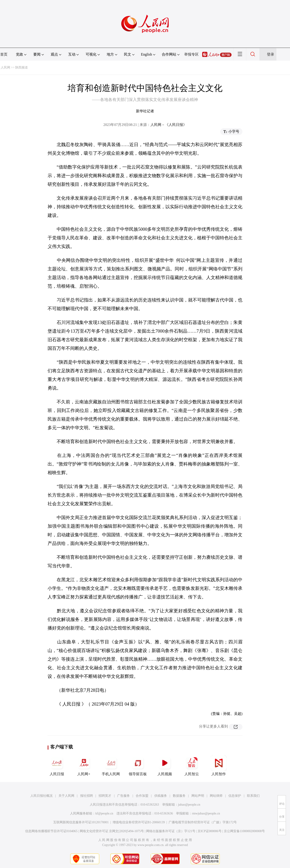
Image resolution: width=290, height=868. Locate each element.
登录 (271, 54)
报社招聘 (87, 796)
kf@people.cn (104, 813)
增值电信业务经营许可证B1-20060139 (139, 822)
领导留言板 (138, 765)
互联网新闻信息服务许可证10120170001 (81, 822)
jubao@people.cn (189, 805)
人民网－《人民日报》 (169, 125)
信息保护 (235, 796)
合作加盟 (142, 796)
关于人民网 (66, 796)
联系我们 (253, 796)
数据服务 (179, 796)
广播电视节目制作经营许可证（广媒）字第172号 (203, 822)
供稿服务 (161, 796)
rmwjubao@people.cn (206, 813)
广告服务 (123, 796)
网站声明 (198, 796)
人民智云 (192, 765)
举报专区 (191, 54)
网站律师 (216, 796)
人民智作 (219, 765)
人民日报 (57, 765)
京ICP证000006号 (210, 831)
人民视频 (165, 765)
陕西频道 (22, 67)
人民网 (5, 67)
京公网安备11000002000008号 (244, 831)
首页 (4, 54)
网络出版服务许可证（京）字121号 (171, 831)
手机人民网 (111, 765)
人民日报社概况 (41, 796)
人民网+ (84, 765)
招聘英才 (105, 796)
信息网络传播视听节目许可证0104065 (51, 831)
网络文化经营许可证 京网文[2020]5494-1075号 (112, 831)
